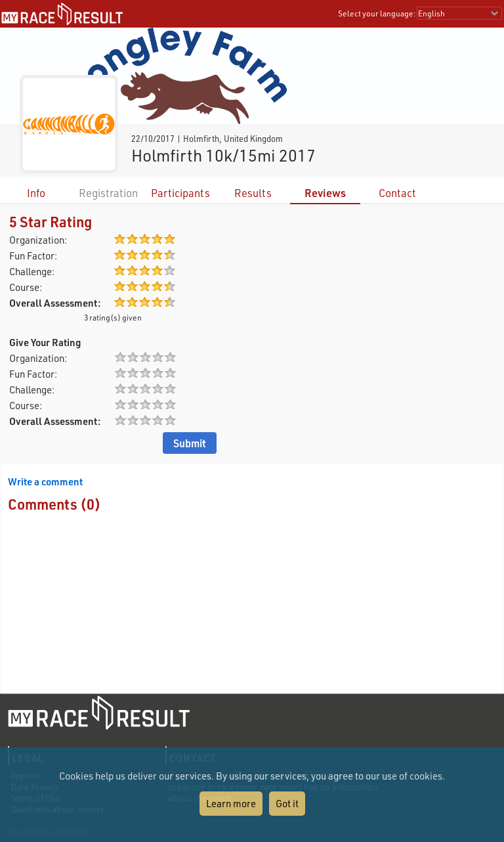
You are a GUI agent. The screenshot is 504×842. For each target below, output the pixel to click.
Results (253, 193)
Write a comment (45, 481)
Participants (180, 193)
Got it (287, 803)
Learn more (231, 803)
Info (36, 193)
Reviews (325, 193)
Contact (397, 193)
